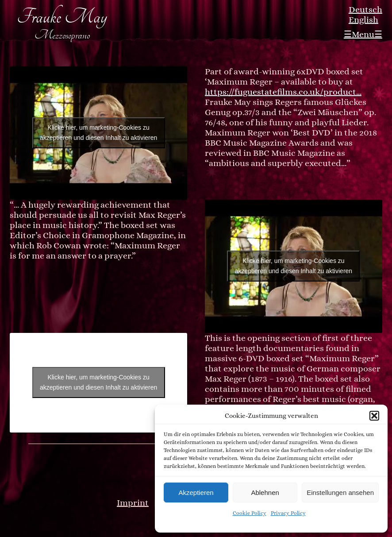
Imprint (133, 503)
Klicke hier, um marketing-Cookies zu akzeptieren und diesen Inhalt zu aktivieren (98, 133)
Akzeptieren (196, 493)
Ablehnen (265, 493)
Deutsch (365, 10)
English (363, 20)
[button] (374, 416)
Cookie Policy (250, 513)
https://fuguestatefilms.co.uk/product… (283, 92)
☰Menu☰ (363, 34)
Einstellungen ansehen (340, 493)
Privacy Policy (288, 513)
